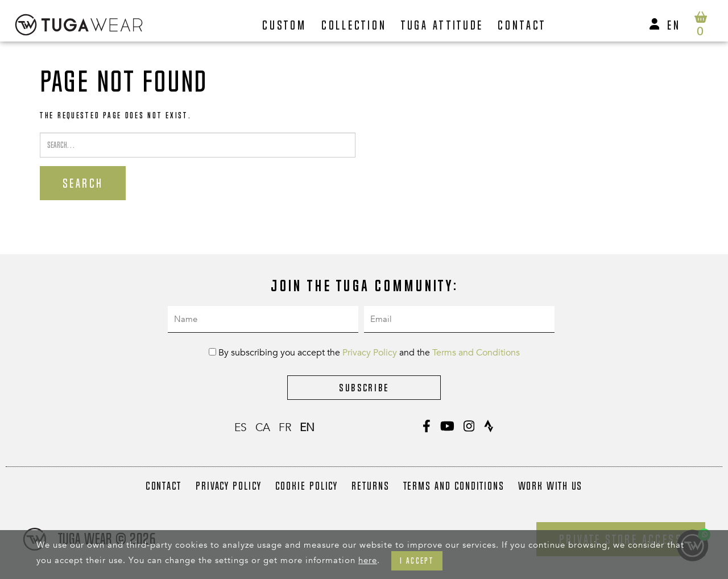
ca (263, 428)
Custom (284, 25)
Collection (354, 25)
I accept (417, 561)
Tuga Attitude (442, 25)
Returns (370, 486)
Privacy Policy (370, 353)
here (368, 560)
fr (285, 428)
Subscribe (364, 388)
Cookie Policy (307, 486)
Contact (522, 25)
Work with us (551, 486)
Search (83, 183)
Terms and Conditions (476, 353)
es (241, 428)
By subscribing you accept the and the (364, 353)
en (674, 25)
